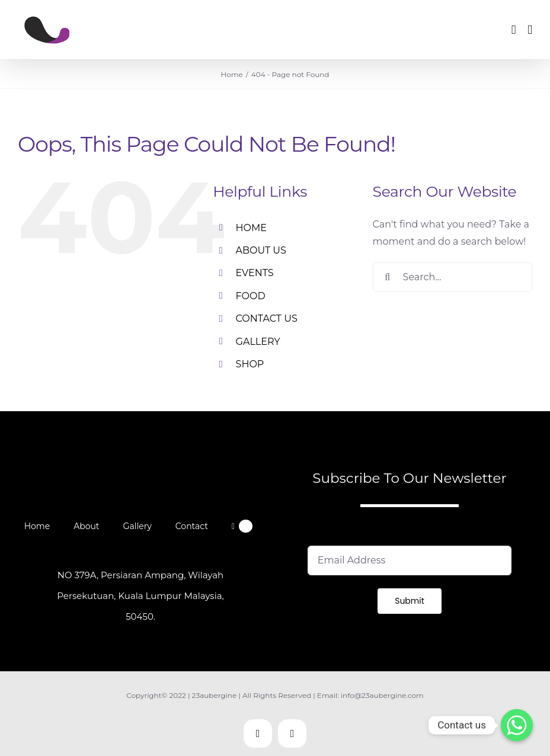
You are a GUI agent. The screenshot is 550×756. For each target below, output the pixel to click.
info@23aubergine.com (382, 695)
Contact (192, 526)
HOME (251, 228)
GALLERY (258, 342)
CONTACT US (267, 318)
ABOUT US (261, 250)
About (86, 526)
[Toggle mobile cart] (514, 30)
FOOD (251, 296)
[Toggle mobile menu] (530, 30)
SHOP (250, 364)
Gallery (137, 526)
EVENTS (255, 273)
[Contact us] (517, 725)
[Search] (388, 277)
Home (37, 526)
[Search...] (453, 277)
